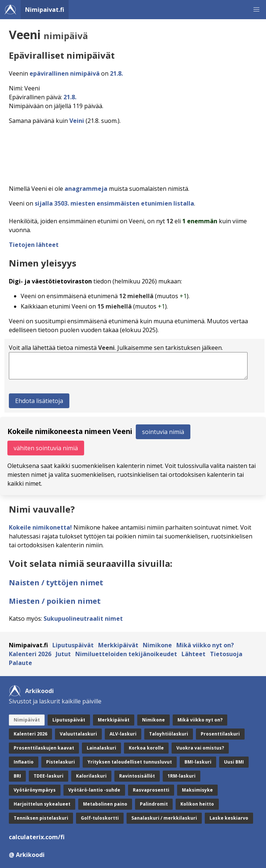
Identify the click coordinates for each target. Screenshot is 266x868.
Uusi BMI (234, 762)
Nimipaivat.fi (45, 10)
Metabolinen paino (105, 804)
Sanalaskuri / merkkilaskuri (164, 818)
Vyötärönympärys (35, 790)
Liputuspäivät (73, 645)
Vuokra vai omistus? (200, 748)
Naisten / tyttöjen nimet (56, 583)
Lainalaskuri (101, 748)
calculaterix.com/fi (37, 837)
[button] (256, 10)
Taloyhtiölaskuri (169, 734)
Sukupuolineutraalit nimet (83, 619)
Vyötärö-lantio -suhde (94, 790)
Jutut (63, 654)
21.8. (116, 73)
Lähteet (194, 654)
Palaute (20, 663)
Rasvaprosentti (151, 790)
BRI (17, 776)
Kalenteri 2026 (30, 654)
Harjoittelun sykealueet (42, 804)
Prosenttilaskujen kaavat (44, 748)
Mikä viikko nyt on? (205, 645)
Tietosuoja (226, 654)
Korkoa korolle (146, 748)
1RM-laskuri (182, 776)
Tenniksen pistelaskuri (41, 818)
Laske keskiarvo (229, 818)
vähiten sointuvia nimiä (46, 448)
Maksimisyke (197, 790)
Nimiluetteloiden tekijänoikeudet (126, 654)
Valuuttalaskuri (78, 734)
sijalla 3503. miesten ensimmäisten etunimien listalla (114, 203)
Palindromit (154, 804)
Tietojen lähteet (34, 245)
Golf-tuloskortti (100, 818)
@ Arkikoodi (27, 855)
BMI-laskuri (198, 762)
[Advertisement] (134, 152)
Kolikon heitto (197, 804)
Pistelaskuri (61, 762)
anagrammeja (86, 189)
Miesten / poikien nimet (55, 601)
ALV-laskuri (123, 734)
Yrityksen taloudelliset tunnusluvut (130, 762)
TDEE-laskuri (49, 776)
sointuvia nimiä (163, 432)
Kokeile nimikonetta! (40, 527)
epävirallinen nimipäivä (65, 73)
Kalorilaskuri (91, 776)
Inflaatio (24, 762)
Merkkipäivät (118, 645)
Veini (77, 121)
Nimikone (157, 645)
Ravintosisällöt (137, 776)
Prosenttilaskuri (220, 734)
